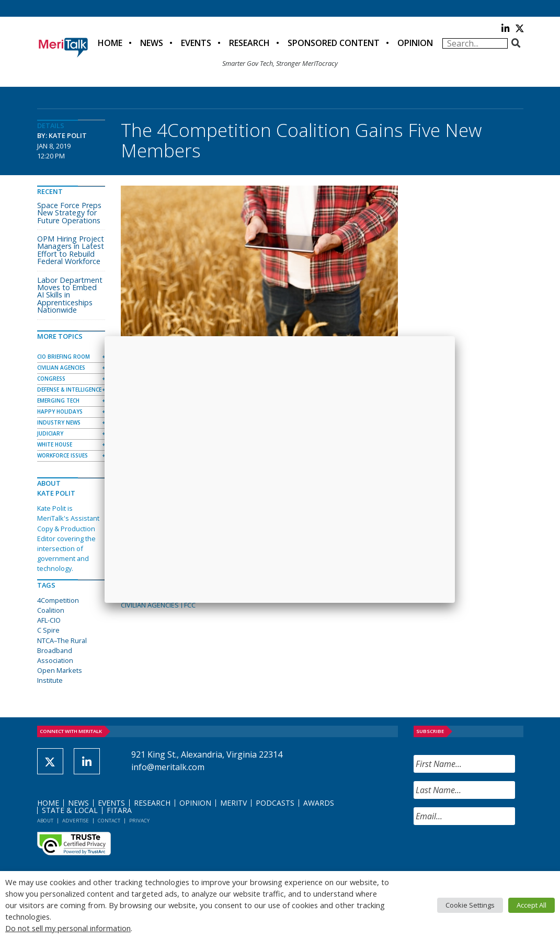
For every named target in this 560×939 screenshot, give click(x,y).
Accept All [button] (532, 905)
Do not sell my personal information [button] (68, 928)
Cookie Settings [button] (470, 905)
